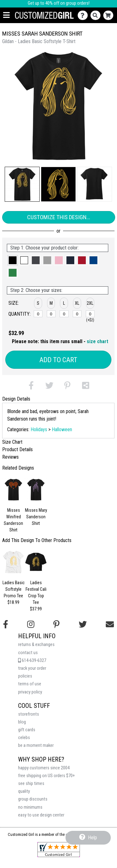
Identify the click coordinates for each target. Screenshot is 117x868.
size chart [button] (97, 341)
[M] (51, 314)
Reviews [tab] (10, 457)
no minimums (30, 807)
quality (24, 791)
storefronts (29, 714)
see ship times (31, 784)
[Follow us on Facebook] (6, 624)
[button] (22, 184)
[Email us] (110, 624)
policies (25, 676)
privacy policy (30, 692)
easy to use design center (41, 815)
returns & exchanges (36, 645)
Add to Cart (58, 360)
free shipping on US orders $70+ (46, 776)
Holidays (39, 429)
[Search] (97, 15)
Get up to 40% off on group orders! (59, 3)
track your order (32, 668)
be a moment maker (36, 745)
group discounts (33, 799)
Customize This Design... (59, 217)
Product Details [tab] (17, 449)
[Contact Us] (84, 15)
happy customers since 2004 (44, 768)
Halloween (62, 429)
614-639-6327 (32, 661)
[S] (38, 314)
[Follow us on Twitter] (83, 624)
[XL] (77, 314)
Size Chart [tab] (12, 442)
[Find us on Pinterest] (56, 624)
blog (22, 722)
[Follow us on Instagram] (31, 624)
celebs (24, 738)
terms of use (30, 684)
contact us (28, 653)
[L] (64, 314)
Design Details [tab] (16, 399)
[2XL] (90, 314)
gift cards (27, 730)
